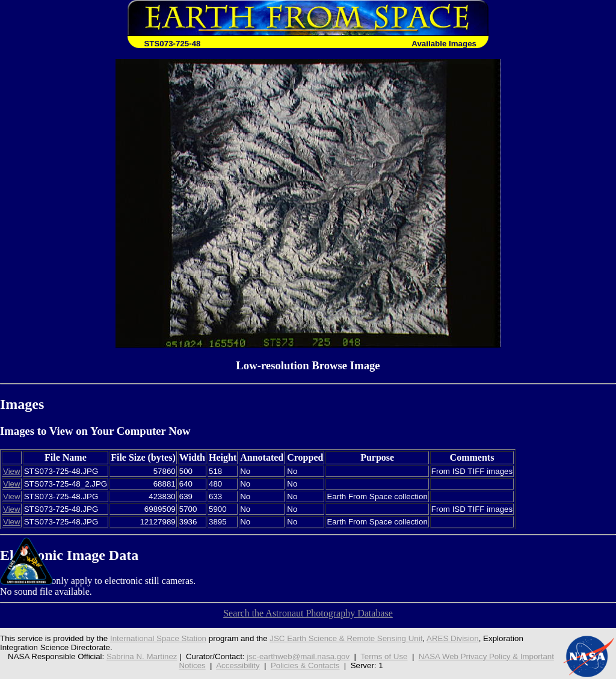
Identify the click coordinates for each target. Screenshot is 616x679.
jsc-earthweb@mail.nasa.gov (298, 656)
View (12, 471)
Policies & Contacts (305, 665)
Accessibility (238, 665)
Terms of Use (384, 656)
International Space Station (158, 638)
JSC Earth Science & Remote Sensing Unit (346, 638)
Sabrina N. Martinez (142, 656)
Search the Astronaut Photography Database (308, 613)
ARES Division (453, 638)
